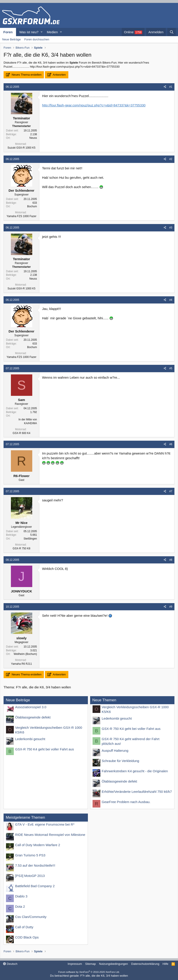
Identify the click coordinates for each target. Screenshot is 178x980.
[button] (41, 32)
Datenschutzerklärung (145, 964)
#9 (171, 607)
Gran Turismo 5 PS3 (30, 855)
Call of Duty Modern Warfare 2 (38, 845)
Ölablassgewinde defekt (33, 717)
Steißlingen (30, 539)
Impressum (75, 964)
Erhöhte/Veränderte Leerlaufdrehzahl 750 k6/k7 (137, 792)
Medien (52, 32)
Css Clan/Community (31, 917)
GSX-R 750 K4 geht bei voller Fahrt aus (44, 749)
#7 (171, 491)
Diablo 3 (21, 896)
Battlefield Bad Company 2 (35, 886)
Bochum (32, 206)
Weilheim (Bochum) (25, 654)
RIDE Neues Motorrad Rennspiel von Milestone (50, 835)
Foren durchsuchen (37, 39)
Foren (8, 32)
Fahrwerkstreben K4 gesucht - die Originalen (135, 771)
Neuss (33, 138)
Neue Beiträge (11, 39)
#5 (171, 368)
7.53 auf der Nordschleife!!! (35, 865)
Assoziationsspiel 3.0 (31, 707)
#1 (171, 87)
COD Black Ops (27, 937)
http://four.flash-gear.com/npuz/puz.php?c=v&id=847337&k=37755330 (94, 105)
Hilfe (166, 964)
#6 (171, 444)
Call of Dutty (24, 927)
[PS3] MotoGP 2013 (30, 876)
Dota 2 (20, 906)
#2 (171, 159)
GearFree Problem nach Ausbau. (126, 802)
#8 (171, 560)
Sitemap (91, 964)
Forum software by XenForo (89, 972)
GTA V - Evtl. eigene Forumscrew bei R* (45, 824)
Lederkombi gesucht (30, 739)
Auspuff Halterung (115, 751)
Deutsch (10, 964)
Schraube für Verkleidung (120, 761)
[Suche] (172, 32)
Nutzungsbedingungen (113, 964)
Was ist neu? (29, 32)
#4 (171, 300)
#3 (171, 228)
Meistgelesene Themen (25, 817)
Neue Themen (104, 700)
